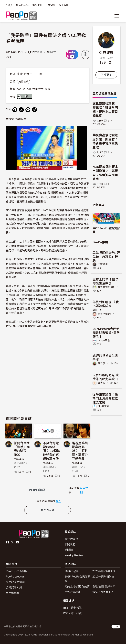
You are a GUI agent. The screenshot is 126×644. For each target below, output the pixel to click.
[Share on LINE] (28, 110)
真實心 (102, 383)
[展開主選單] (117, 16)
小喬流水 (103, 264)
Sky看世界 (104, 406)
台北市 (28, 74)
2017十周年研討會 (103, 577)
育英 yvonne (105, 314)
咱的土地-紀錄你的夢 (77, 586)
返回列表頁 (48, 510)
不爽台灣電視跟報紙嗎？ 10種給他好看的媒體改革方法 (51, 451)
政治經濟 (24, 82)
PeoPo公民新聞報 (17, 571)
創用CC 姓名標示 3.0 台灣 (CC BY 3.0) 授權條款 (25, 97)
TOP (116, 627)
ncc (19, 89)
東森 (48, 89)
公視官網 (50, 5)
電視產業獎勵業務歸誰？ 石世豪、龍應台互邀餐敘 (80, 451)
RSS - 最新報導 (72, 608)
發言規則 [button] (84, 490)
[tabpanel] (48, 501)
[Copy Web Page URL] (34, 110)
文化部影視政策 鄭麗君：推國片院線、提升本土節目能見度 (105, 110)
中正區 (38, 74)
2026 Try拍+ (72, 571)
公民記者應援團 (15, 582)
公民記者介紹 (14, 587)
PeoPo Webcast (16, 577)
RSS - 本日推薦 (72, 613)
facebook (8, 542)
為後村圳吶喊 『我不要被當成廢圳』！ (106, 306)
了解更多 (106, 75)
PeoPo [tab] (37, 490)
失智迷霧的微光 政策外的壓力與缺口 (106, 377)
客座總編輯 (13, 593)
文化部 (27, 89)
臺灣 (20, 74)
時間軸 (69, 550)
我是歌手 (38, 89)
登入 (10, 5)
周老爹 (102, 363)
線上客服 (64, 5)
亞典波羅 (19, 459)
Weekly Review (74, 555)
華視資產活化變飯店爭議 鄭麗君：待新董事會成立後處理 (105, 141)
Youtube (18, 542)
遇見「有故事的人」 (104, 592)
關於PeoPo (71, 539)
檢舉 (85, 54)
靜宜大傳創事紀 (107, 287)
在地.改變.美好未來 (104, 586)
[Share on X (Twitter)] (21, 110)
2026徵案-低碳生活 (104, 571)
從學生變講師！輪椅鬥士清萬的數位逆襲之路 (105, 398)
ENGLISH (37, 5)
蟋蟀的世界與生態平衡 (105, 357)
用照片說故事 (73, 592)
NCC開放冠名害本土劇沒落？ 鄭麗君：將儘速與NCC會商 (105, 173)
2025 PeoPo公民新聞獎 (78, 579)
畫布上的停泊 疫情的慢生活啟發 (106, 281)
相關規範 (70, 544)
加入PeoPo (22, 5)
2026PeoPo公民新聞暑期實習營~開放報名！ (106, 333)
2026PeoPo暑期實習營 (106, 230)
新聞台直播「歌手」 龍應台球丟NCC (22, 449)
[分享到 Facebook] (15, 110)
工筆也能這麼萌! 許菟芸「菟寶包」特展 (106, 256)
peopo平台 (104, 341)
